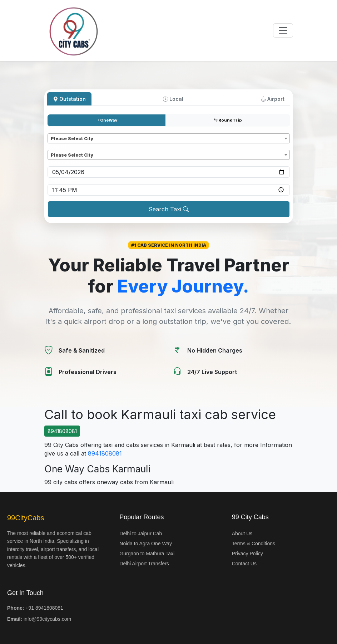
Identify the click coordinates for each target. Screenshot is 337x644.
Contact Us (244, 564)
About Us (242, 534)
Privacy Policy (247, 554)
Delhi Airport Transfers (144, 564)
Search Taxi (169, 209)
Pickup (57, 130)
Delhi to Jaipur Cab (141, 534)
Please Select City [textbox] (72, 139)
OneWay (106, 120)
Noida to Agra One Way (146, 544)
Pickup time (63, 181)
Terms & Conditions (254, 544)
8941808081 (62, 431)
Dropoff (58, 146)
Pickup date (63, 163)
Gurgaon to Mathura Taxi (147, 554)
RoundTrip (228, 120)
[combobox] (169, 138)
